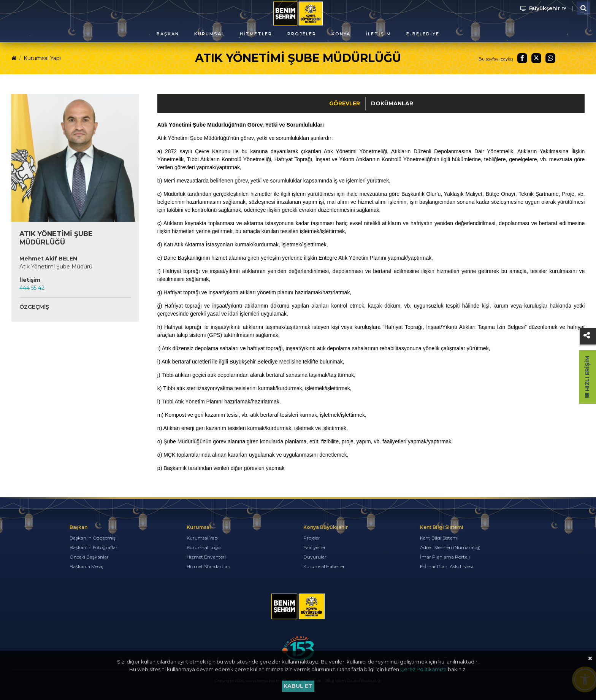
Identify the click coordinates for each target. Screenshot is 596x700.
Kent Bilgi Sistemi (439, 538)
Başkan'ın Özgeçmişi (93, 538)
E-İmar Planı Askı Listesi (446, 566)
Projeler (312, 538)
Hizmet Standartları (208, 566)
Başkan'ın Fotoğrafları (94, 547)
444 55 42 (32, 288)
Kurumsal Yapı (42, 58)
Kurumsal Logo (204, 547)
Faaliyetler (315, 547)
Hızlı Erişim (587, 377)
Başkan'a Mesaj (86, 566)
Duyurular (315, 557)
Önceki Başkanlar (89, 557)
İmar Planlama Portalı (445, 557)
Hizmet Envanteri (206, 557)
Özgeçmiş (34, 307)
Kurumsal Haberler (324, 566)
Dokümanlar (392, 103)
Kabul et (298, 686)
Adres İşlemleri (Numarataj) (450, 547)
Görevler (345, 103)
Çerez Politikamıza (423, 669)
